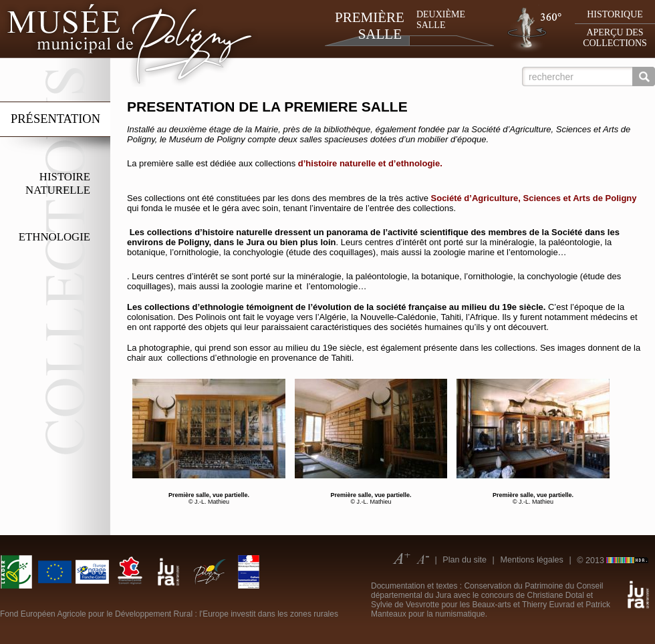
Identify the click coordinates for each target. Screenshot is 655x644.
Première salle (368, 26)
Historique (615, 14)
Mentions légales (532, 560)
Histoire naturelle (58, 183)
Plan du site (465, 560)
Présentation (55, 119)
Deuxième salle (441, 20)
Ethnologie (54, 237)
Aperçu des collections (615, 38)
